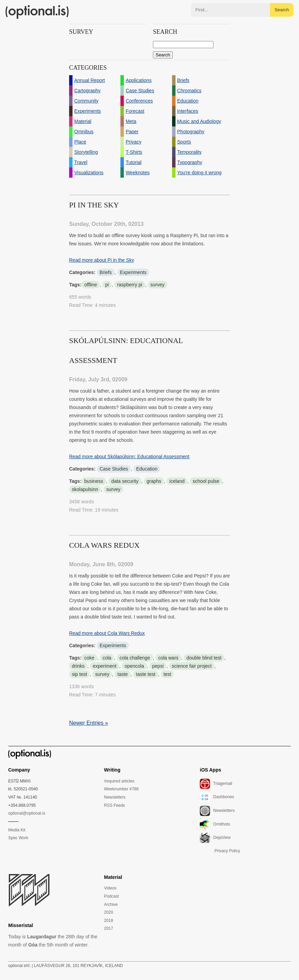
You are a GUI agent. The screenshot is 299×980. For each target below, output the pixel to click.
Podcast (111, 896)
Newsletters (115, 797)
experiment (105, 666)
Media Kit (17, 830)
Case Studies (114, 469)
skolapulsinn (85, 489)
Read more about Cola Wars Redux (107, 633)
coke (89, 658)
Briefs (106, 272)
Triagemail (216, 784)
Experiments (133, 272)
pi (107, 285)
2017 (109, 928)
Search (282, 10)
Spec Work (18, 838)
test (167, 674)
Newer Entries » (89, 723)
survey (158, 285)
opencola (134, 666)
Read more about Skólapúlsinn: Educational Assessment (129, 457)
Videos (110, 888)
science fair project (192, 666)
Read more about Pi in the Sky (102, 260)
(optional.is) (37, 12)
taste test (146, 674)
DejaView (215, 838)
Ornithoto (215, 825)
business (94, 481)
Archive (111, 904)
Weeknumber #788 (121, 789)
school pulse (206, 481)
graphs (154, 481)
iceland (177, 481)
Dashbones (217, 797)
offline (90, 285)
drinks (78, 666)
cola (107, 658)
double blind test (204, 658)
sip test (79, 674)
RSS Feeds (114, 805)
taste (122, 674)
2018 (109, 921)
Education (147, 469)
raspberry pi (130, 285)
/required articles (119, 781)
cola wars (168, 658)
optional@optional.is (27, 813)
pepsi (158, 666)
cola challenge (135, 658)
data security (125, 481)
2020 (109, 912)
